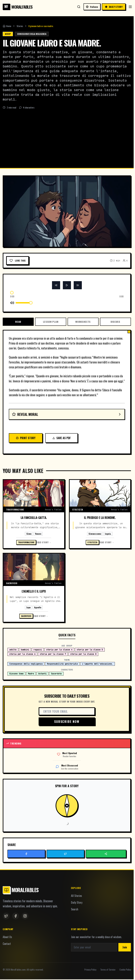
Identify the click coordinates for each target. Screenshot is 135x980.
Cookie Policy (125, 970)
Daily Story (77, 902)
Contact (7, 944)
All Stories (76, 896)
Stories (20, 26)
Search (75, 909)
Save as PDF (61, 438)
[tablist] (67, 322)
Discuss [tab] (115, 322)
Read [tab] (18, 322)
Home (7, 26)
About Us (7, 937)
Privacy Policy (90, 970)
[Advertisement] (67, 134)
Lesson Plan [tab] (51, 322)
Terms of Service (108, 970)
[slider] (12, 293)
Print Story (26, 438)
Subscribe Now (67, 721)
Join (125, 947)
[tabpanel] (67, 389)
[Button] (56, 285)
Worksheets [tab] (83, 322)
